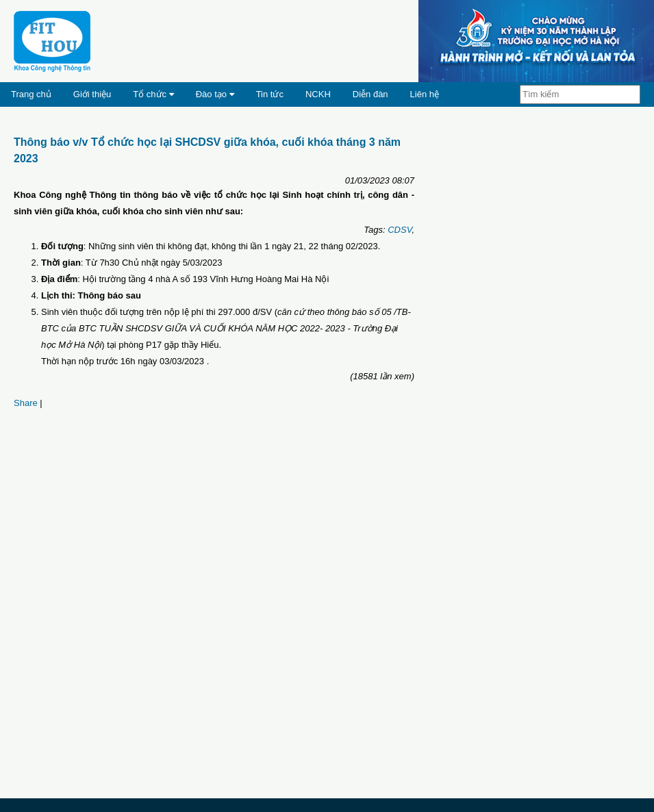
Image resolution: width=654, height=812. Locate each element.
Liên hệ (425, 94)
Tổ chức (153, 94)
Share (26, 403)
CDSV (400, 230)
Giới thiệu (92, 94)
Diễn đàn (370, 94)
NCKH (318, 94)
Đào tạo (215, 94)
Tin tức (270, 94)
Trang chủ (31, 94)
